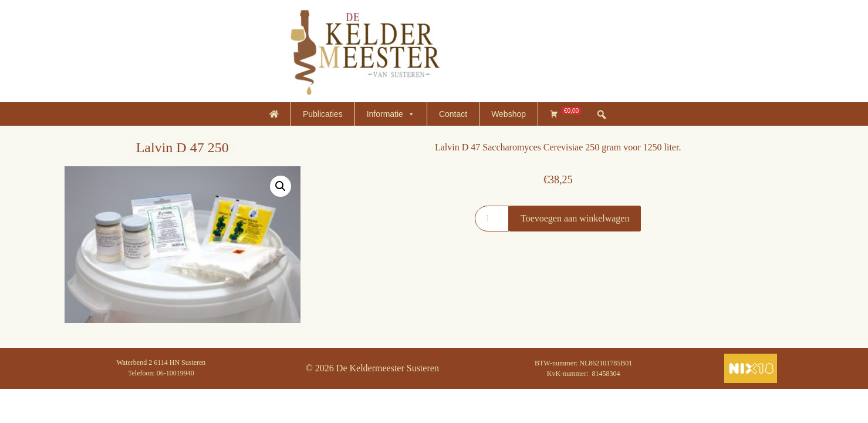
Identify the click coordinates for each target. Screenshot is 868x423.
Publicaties (323, 114)
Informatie (391, 114)
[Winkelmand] (565, 114)
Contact (453, 114)
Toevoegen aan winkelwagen (575, 218)
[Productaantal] (492, 219)
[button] (281, 186)
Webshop (509, 114)
